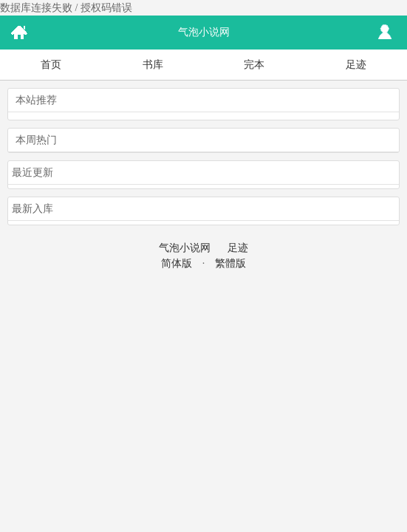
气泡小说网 (185, 248)
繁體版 (230, 263)
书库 (153, 65)
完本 (254, 65)
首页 (51, 65)
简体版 (177, 263)
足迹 (356, 65)
